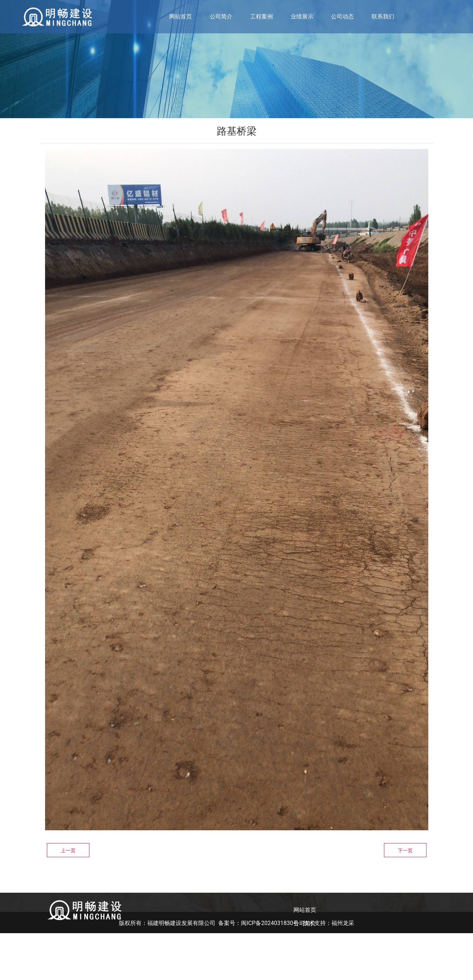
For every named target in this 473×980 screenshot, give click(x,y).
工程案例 (262, 16)
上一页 (68, 850)
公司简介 (221, 16)
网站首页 (181, 16)
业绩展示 (302, 16)
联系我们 (383, 16)
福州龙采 (343, 970)
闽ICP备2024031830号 (270, 970)
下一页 (405, 850)
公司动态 (342, 16)
